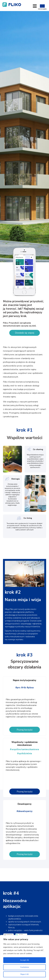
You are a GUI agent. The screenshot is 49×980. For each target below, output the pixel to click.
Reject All (25, 974)
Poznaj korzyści (25, 730)
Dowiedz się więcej (25, 333)
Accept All (24, 960)
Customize (25, 967)
